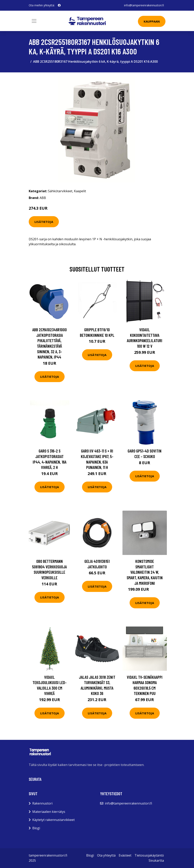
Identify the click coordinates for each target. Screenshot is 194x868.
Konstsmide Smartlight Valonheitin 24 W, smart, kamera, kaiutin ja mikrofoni (145, 572)
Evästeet (125, 855)
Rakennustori (42, 803)
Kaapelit (80, 191)
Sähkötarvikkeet (60, 191)
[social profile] (59, 5)
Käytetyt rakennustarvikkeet (54, 820)
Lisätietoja (44, 222)
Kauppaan (152, 21)
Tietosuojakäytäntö (149, 855)
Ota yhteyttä (106, 855)
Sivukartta (156, 860)
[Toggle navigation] (34, 21)
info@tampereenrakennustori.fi (144, 5)
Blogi (36, 828)
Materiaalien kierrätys (49, 812)
